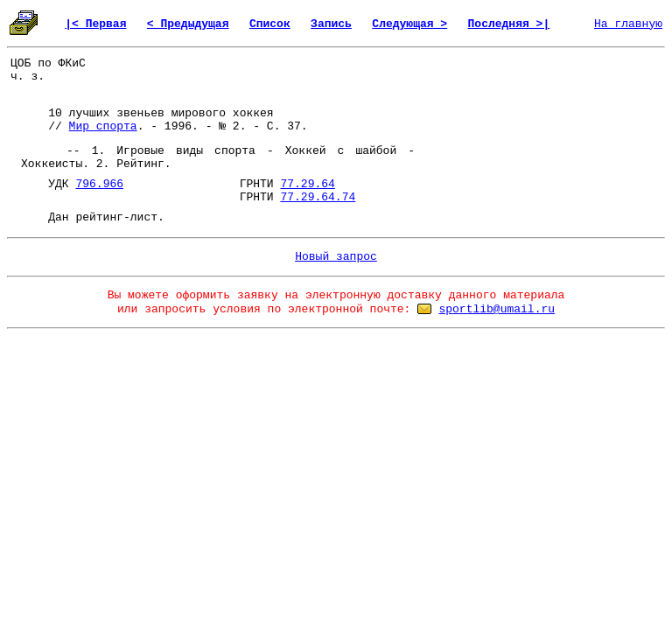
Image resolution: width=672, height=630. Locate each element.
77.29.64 (307, 184)
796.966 (99, 184)
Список (270, 24)
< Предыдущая (188, 24)
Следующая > (409, 24)
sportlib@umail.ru (497, 309)
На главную (628, 24)
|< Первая (95, 24)
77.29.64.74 (318, 197)
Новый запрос (336, 257)
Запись (331, 24)
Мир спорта (103, 126)
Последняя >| (509, 24)
